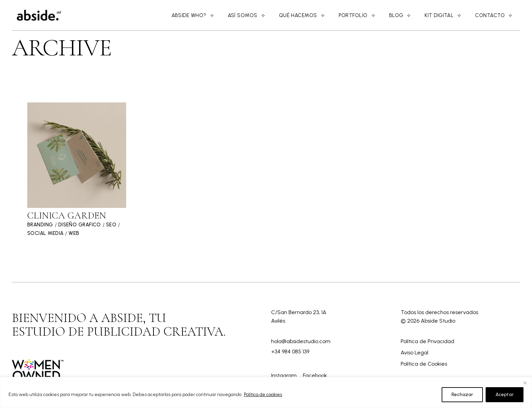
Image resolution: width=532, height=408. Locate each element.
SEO (111, 225)
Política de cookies (263, 395)
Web (74, 233)
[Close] (525, 383)
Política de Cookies (424, 364)
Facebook (315, 375)
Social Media (45, 233)
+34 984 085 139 (290, 351)
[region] (266, 392)
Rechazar (462, 395)
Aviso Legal (415, 353)
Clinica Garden (67, 215)
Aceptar (505, 395)
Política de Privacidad (427, 341)
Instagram (285, 375)
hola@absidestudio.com (301, 341)
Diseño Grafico (80, 225)
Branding (40, 225)
